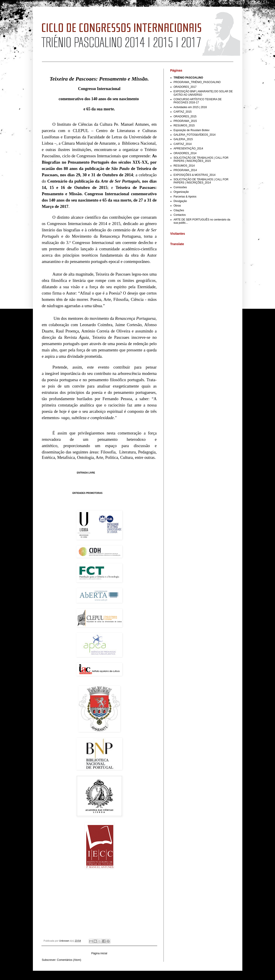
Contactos (180, 215)
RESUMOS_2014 (184, 166)
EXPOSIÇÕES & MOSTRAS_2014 (195, 175)
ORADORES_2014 (185, 153)
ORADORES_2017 (185, 87)
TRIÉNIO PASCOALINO (188, 78)
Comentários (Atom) (69, 960)
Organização (181, 192)
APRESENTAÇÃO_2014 (188, 149)
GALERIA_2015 (183, 139)
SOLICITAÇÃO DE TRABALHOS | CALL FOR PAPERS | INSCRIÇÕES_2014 (201, 181)
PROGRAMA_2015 (185, 121)
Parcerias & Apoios (185, 197)
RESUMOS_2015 (184, 125)
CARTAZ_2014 (183, 144)
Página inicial (99, 953)
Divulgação (180, 201)
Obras (177, 206)
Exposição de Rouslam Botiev (192, 130)
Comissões (180, 187)
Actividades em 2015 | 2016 (190, 107)
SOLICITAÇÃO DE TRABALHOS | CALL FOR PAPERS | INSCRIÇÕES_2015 (201, 159)
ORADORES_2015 (185, 116)
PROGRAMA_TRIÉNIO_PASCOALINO (197, 82)
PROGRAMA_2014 (185, 170)
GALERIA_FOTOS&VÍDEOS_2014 (195, 135)
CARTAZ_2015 (183, 112)
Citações (179, 210)
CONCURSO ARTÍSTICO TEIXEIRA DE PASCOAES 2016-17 (198, 101)
